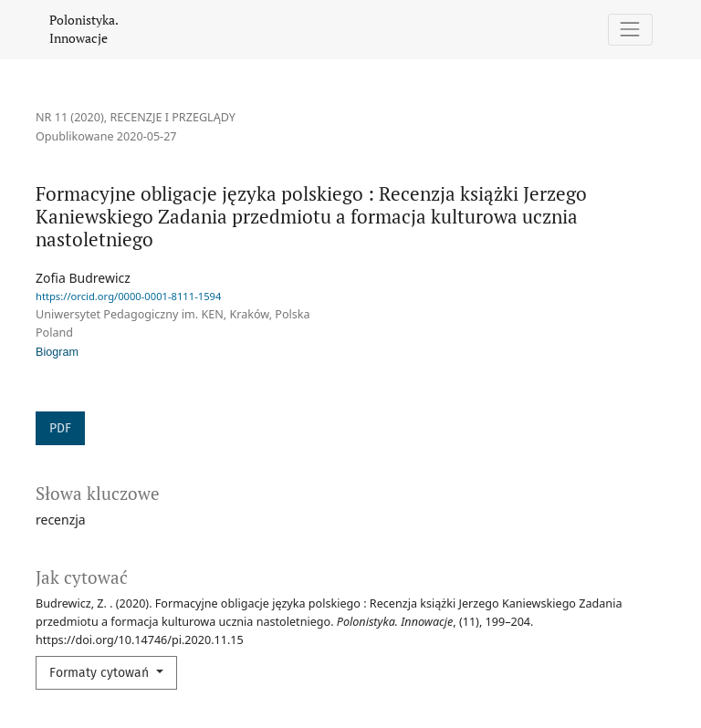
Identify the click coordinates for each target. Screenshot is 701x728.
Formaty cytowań (101, 673)
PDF (60, 428)
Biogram (57, 352)
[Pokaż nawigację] (630, 30)
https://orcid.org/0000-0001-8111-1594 (128, 296)
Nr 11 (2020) (70, 117)
